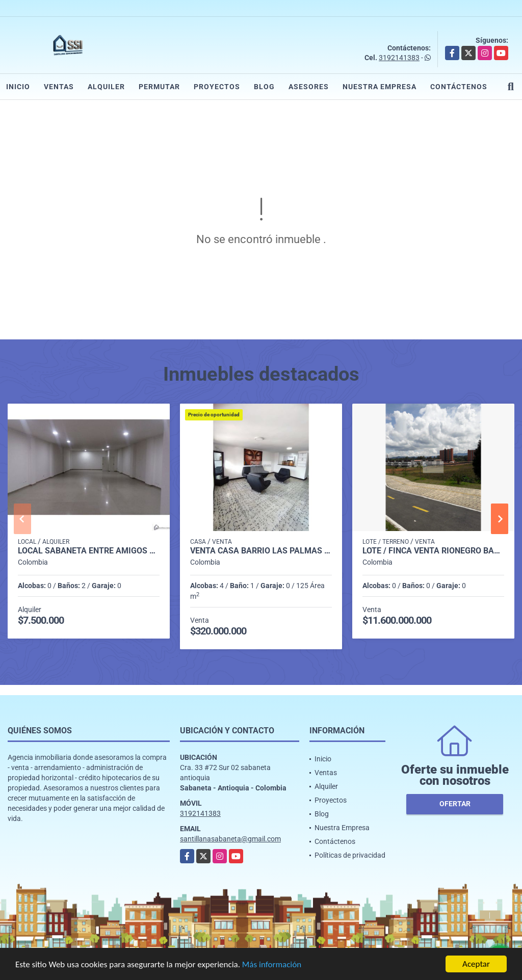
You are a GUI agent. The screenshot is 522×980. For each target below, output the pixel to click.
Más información (272, 965)
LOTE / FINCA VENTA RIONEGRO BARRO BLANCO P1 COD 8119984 (433, 551)
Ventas (59, 87)
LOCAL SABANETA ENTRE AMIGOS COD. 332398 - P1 (89, 551)
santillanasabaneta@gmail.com (230, 839)
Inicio (18, 87)
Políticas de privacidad (350, 855)
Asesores (309, 87)
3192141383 (399, 58)
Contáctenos (459, 87)
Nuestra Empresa (380, 87)
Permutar (159, 87)
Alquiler (106, 87)
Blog (264, 87)
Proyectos (217, 87)
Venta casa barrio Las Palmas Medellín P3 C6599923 (261, 551)
